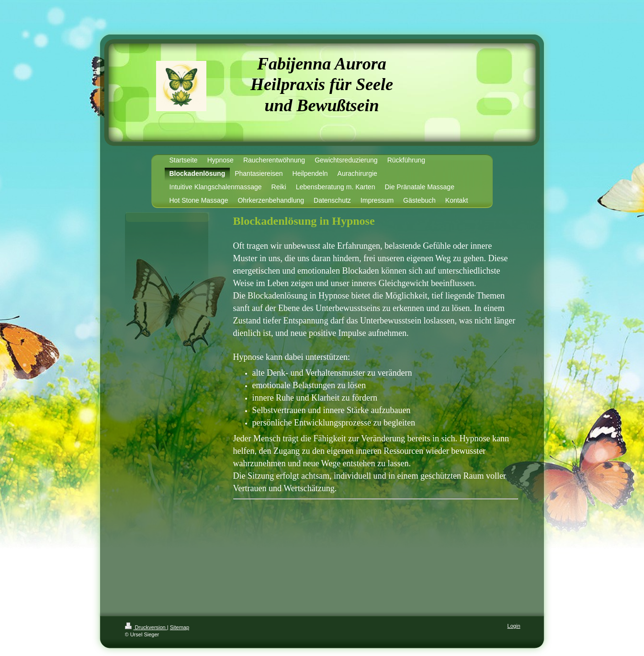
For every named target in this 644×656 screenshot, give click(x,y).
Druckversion (146, 627)
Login (514, 626)
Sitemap (180, 627)
